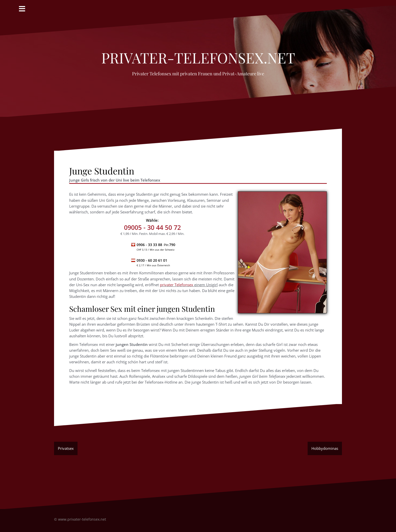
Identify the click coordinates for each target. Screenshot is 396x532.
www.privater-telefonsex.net (82, 519)
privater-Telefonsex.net (198, 55)
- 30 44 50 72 (152, 227)
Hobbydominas (325, 448)
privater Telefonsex (177, 285)
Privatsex (66, 448)
